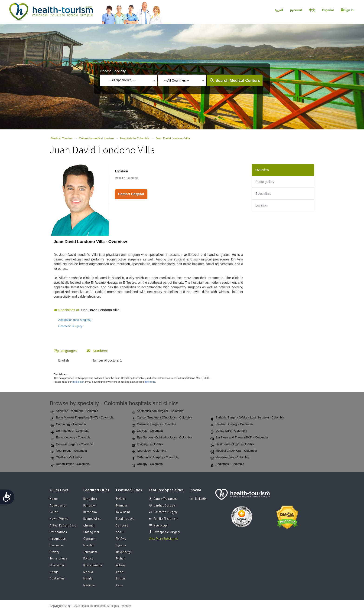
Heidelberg (123, 552)
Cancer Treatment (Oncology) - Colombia (162, 418)
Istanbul (89, 545)
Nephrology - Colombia (69, 451)
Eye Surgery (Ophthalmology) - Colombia (162, 438)
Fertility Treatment (166, 519)
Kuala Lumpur (93, 565)
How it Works (59, 519)
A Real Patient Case (63, 526)
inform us (150, 382)
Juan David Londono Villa (173, 138)
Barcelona (90, 512)
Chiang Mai (91, 532)
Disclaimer (57, 565)
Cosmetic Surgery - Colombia (154, 424)
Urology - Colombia (147, 464)
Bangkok (89, 506)
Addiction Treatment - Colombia (75, 411)
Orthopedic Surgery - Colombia (155, 458)
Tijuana (121, 545)
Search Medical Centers (238, 81)
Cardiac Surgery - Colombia (231, 424)
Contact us (57, 579)
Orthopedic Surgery (167, 532)
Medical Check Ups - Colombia (234, 451)
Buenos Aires (92, 519)
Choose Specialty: (113, 71)
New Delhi (123, 512)
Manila (88, 579)
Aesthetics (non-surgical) (75, 320)
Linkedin (199, 499)
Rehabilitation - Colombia (70, 464)
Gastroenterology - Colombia (232, 444)
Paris (120, 585)
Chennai (89, 526)
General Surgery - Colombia (72, 444)
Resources (57, 545)
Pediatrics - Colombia (227, 464)
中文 (312, 10)
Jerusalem (90, 552)
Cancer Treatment (165, 499)
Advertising (58, 506)
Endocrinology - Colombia (71, 438)
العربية (279, 10)
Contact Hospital (131, 194)
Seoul (120, 532)
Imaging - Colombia (148, 444)
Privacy (55, 552)
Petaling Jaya (125, 519)
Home (54, 499)
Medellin (89, 585)
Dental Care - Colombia (229, 431)
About (54, 572)
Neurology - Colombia (149, 451)
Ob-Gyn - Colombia (66, 458)
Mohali (121, 559)
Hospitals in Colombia (135, 138)
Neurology (161, 526)
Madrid (88, 572)
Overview (262, 170)
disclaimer (78, 382)
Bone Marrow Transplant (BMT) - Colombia (82, 418)
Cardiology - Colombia (68, 424)
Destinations (58, 532)
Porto (120, 572)
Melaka (121, 499)
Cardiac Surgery (165, 506)
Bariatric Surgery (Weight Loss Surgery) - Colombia (247, 418)
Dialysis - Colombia (147, 431)
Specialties (263, 194)
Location (262, 205)
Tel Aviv (121, 539)
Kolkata (89, 559)
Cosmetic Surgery (70, 326)
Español (328, 10)
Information (58, 539)
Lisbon (121, 579)
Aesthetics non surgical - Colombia (158, 411)
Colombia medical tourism (96, 138)
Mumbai (122, 506)
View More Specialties (164, 539)
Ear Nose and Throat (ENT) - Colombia (239, 438)
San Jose (122, 526)
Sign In (347, 10)
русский (296, 10)
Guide (54, 512)
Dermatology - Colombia (70, 431)
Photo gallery (265, 182)
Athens (121, 565)
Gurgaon (89, 539)
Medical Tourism (62, 138)
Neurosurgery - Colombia (230, 458)
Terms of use (58, 559)
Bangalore (90, 499)
